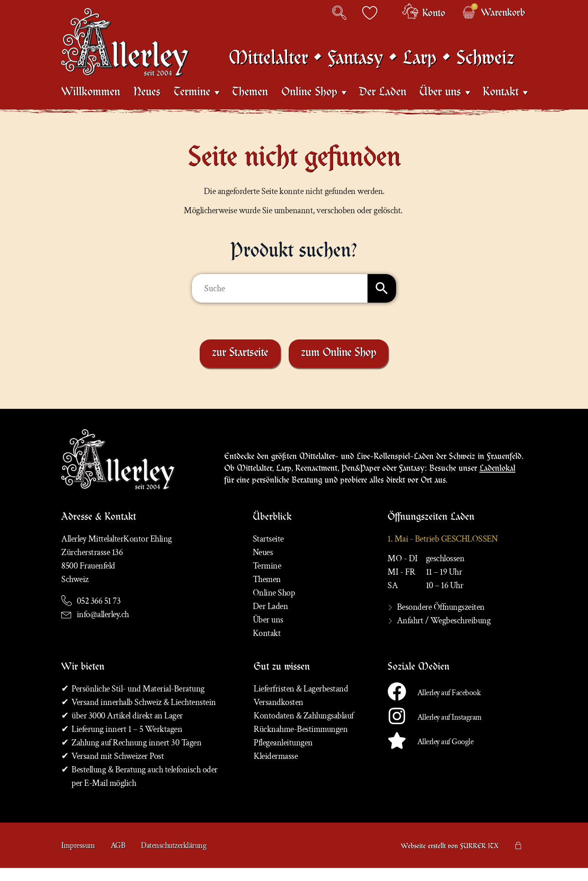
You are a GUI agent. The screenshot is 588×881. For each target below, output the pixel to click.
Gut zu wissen (282, 681)
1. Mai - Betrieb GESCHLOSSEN (442, 552)
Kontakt (501, 102)
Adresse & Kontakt (99, 531)
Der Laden (383, 102)
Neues (147, 102)
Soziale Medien (419, 681)
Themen (250, 102)
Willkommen (91, 102)
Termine (192, 102)
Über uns (440, 102)
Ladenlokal (497, 480)
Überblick (272, 531)
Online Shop (309, 102)
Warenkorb (503, 14)
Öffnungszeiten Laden (431, 531)
